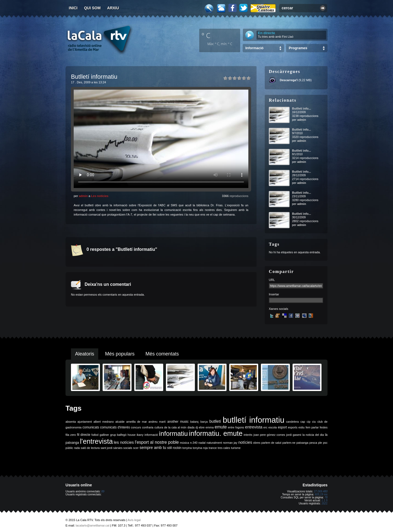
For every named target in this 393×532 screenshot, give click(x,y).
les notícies (124, 442)
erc (265, 427)
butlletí (215, 421)
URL (272, 280)
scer (136, 448)
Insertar (274, 294)
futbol (95, 435)
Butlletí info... (302, 108)
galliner (104, 435)
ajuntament (85, 422)
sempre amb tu (153, 448)
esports (293, 427)
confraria (148, 427)
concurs (136, 427)
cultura (159, 427)
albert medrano (104, 422)
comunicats (91, 427)
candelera (292, 422)
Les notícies (100, 196)
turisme (236, 448)
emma (210, 427)
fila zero (71, 435)
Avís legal (134, 520)
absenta (71, 422)
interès (248, 435)
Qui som (92, 8)
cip (309, 422)
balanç (194, 422)
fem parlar (312, 427)
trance (213, 448)
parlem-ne (289, 443)
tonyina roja (200, 448)
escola (273, 427)
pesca (313, 443)
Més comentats (162, 354)
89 (103, 491)
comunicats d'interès (115, 427)
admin (83, 196)
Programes (298, 48)
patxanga (302, 443)
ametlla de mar (136, 422)
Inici (73, 8)
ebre (202, 427)
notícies (245, 442)
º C (206, 35)
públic (69, 448)
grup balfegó (118, 435)
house (132, 435)
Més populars (120, 354)
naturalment (214, 443)
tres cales (224, 448)
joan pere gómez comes (269, 435)
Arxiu (113, 8)
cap (303, 422)
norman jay (230, 443)
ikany (140, 435)
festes (324, 427)
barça (204, 422)
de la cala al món (175, 427)
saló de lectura (90, 448)
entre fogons (236, 427)
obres (257, 443)
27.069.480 (321, 491)
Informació (254, 48)
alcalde (120, 422)
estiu (302, 427)
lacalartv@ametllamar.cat (93, 525)
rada (77, 448)
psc (325, 443)
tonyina (187, 448)
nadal (202, 443)
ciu (314, 422)
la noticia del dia (313, 435)
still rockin (174, 448)
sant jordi (107, 448)
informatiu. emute (216, 433)
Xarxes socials (279, 309)
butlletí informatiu (254, 420)
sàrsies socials (123, 448)
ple (320, 443)
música (184, 443)
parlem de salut (271, 443)
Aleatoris (85, 354)
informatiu (173, 433)
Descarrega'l (289, 80)
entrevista (254, 427)
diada (191, 427)
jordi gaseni (294, 435)
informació (151, 435)
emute (221, 427)
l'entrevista (96, 441)
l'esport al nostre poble (157, 442)
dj (196, 427)
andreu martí (157, 422)
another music (178, 422)
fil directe (84, 435)
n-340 (194, 443)
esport (282, 427)
